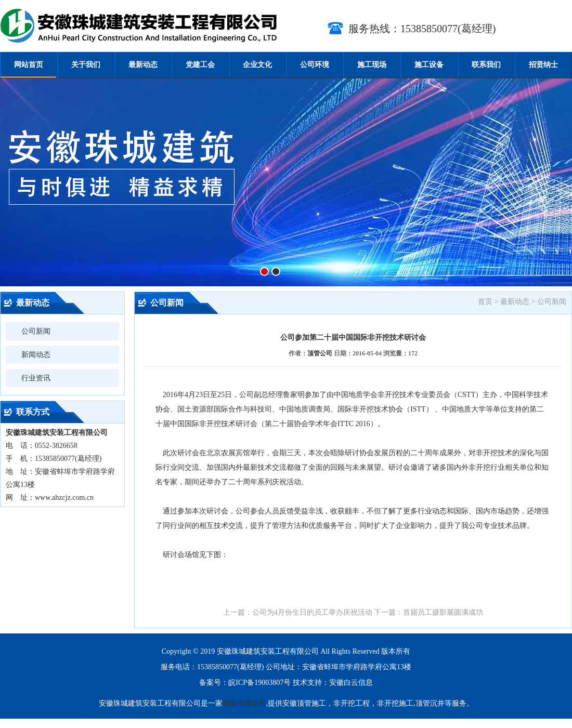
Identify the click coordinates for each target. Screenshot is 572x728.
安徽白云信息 (351, 683)
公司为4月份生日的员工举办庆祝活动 (312, 612)
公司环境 (315, 65)
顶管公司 (320, 353)
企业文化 (257, 65)
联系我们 (486, 65)
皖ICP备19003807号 (259, 683)
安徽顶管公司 (244, 703)
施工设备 (429, 65)
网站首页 (29, 65)
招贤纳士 (543, 65)
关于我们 (86, 65)
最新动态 (143, 65)
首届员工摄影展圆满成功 (443, 612)
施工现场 (372, 65)
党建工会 (200, 65)
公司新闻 (36, 331)
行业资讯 (36, 378)
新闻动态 (36, 355)
